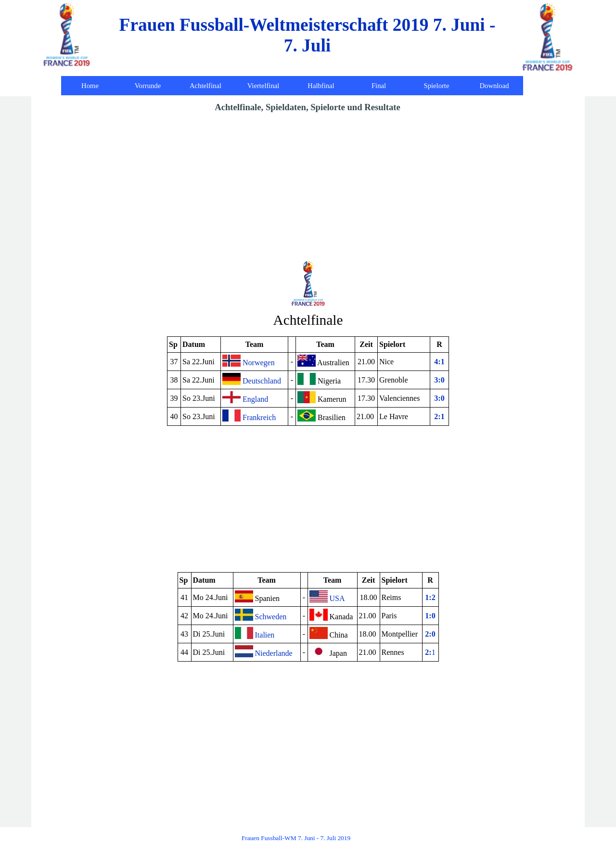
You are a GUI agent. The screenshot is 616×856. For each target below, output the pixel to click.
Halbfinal (321, 86)
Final (379, 86)
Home (90, 86)
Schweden (261, 615)
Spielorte (437, 86)
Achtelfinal (205, 86)
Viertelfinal (263, 86)
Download (494, 86)
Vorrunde (148, 86)
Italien (255, 633)
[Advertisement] (308, 186)
